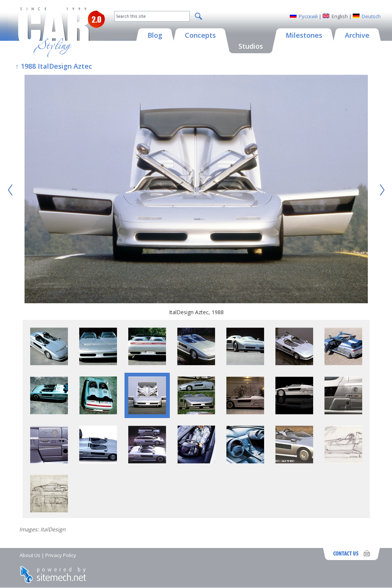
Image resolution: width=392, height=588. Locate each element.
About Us (30, 555)
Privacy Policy (61, 555)
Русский (308, 16)
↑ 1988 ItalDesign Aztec (54, 66)
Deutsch (371, 16)
